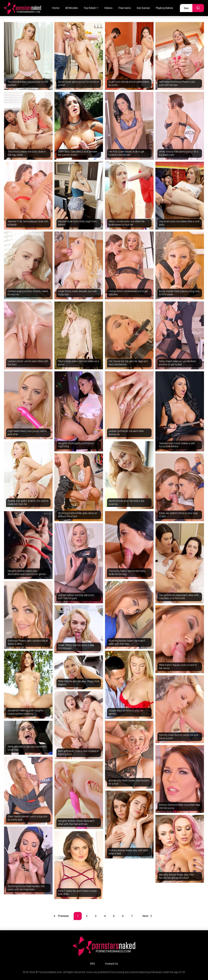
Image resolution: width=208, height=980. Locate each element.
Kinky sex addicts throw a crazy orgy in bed (178, 515)
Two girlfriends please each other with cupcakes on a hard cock (179, 597)
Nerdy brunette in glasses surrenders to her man (27, 748)
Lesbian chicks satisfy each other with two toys (28, 363)
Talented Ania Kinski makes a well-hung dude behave (177, 445)
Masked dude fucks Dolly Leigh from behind (77, 223)
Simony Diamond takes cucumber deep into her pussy (180, 806)
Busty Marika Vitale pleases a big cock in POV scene (179, 293)
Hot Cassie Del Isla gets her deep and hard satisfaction (128, 363)
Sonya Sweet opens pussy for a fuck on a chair (79, 83)
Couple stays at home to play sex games (126, 712)
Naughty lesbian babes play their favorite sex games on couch (176, 876)
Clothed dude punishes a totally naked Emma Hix (28, 293)
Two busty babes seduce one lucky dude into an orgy (127, 573)
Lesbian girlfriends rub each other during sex (126, 433)
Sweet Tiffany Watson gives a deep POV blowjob (76, 647)
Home (56, 8)
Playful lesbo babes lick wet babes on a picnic (79, 363)
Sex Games (143, 8)
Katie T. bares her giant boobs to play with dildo (77, 893)
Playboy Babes (164, 8)
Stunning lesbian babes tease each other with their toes (127, 642)
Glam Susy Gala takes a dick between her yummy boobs (78, 153)
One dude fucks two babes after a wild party (179, 223)
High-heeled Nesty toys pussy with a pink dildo (27, 433)
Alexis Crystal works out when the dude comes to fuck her (126, 223)
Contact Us (111, 964)
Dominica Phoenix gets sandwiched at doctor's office (28, 642)
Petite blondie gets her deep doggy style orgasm (79, 683)
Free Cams (125, 8)
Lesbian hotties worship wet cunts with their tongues (76, 597)
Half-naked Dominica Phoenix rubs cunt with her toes (177, 83)
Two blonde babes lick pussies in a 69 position (28, 83)
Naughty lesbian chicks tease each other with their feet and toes (76, 823)
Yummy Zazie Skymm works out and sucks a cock (179, 737)
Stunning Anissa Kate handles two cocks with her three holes (26, 888)
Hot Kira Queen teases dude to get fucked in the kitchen (126, 153)
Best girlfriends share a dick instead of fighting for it (78, 753)
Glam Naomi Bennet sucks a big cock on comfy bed (28, 818)
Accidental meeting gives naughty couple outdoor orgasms (25, 712)
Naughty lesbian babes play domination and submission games (27, 573)
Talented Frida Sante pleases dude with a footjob (28, 223)
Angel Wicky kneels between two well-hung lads (77, 293)
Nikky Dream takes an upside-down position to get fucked (178, 363)
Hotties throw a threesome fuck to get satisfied (128, 293)
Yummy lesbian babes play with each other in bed (128, 852)
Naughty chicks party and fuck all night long (76, 445)
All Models (71, 8)
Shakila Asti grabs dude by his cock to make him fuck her (28, 503)
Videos (108, 8)
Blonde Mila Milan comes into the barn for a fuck (129, 782)
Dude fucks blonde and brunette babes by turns (129, 83)
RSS (93, 964)
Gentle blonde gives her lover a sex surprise (126, 503)
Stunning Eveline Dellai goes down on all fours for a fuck (78, 515)
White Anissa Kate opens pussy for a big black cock (179, 153)
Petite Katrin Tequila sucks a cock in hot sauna (178, 667)
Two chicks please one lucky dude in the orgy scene (27, 153)
